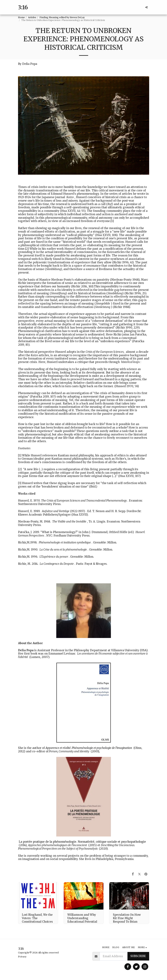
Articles (32, 17)
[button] (146, 7)
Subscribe (138, 956)
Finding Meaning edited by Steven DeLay (62, 17)
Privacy (22, 957)
